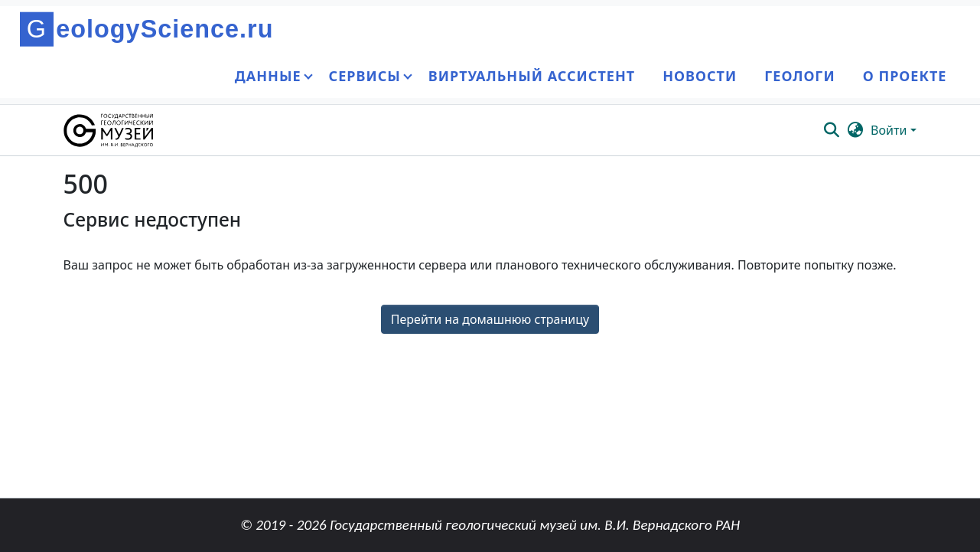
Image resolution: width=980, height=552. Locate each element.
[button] (110, 130)
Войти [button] (890, 130)
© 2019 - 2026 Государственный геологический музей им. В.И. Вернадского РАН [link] (490, 525)
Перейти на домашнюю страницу (490, 319)
